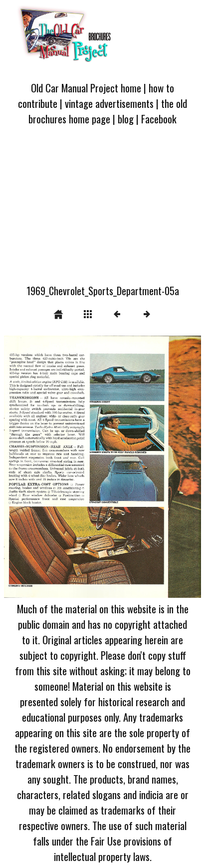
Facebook (159, 119)
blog (126, 119)
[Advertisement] (102, 211)
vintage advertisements (109, 103)
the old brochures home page (108, 111)
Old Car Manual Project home (86, 88)
